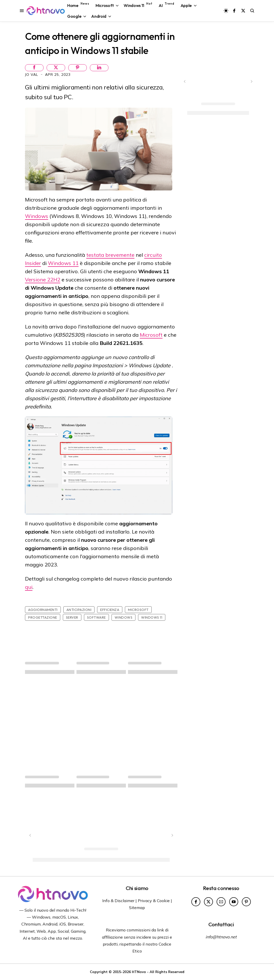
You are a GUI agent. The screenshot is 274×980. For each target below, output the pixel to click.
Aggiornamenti (43, 610)
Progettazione (43, 617)
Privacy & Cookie (154, 901)
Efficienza (110, 610)
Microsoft (151, 335)
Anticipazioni (79, 610)
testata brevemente (110, 255)
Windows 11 (63, 263)
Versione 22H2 (43, 280)
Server (72, 617)
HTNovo (139, 972)
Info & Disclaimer (118, 901)
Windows (37, 216)
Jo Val (32, 75)
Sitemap (137, 908)
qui (29, 587)
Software (96, 617)
